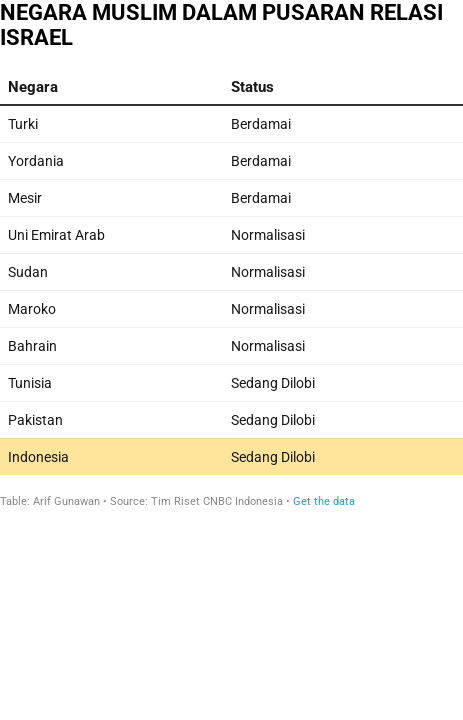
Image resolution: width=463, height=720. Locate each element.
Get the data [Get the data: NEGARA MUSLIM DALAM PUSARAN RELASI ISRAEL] (324, 501)
